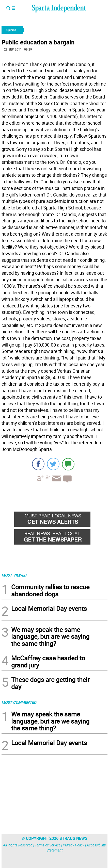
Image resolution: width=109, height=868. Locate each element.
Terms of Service (48, 845)
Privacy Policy (74, 845)
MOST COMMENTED (19, 702)
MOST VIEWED (14, 575)
